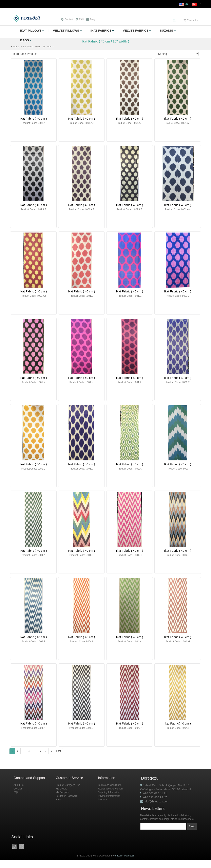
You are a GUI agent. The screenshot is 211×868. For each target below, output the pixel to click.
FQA (16, 792)
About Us (18, 785)
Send (192, 826)
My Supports (63, 792)
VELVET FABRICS (136, 30)
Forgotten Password (67, 796)
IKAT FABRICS (101, 30)
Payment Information (109, 796)
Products (103, 800)
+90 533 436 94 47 (154, 797)
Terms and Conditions (110, 785)
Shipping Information (109, 792)
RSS (58, 800)
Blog (91, 19)
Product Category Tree (68, 785)
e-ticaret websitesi (124, 855)
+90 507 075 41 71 (154, 793)
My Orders (61, 789)
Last (59, 751)
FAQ (80, 19)
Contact (67, 19)
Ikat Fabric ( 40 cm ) (33, 118)
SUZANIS (167, 30)
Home (16, 47)
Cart (189, 20)
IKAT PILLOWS (31, 30)
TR (196, 4)
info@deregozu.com (155, 801)
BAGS (24, 40)
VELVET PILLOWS (66, 30)
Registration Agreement (111, 789)
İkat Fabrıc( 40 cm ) (178, 723)
